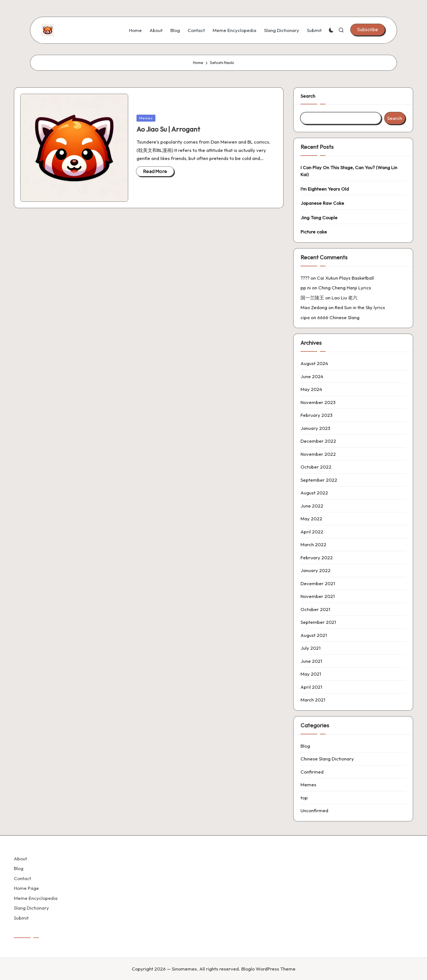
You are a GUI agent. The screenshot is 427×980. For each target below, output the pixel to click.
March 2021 (313, 700)
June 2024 (312, 376)
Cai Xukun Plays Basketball (345, 278)
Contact (23, 878)
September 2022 (319, 480)
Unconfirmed (314, 810)
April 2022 (312, 532)
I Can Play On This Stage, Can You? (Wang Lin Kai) (349, 171)
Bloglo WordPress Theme (268, 969)
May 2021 (311, 674)
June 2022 (312, 506)
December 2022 (318, 441)
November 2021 (318, 596)
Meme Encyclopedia (36, 898)
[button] (368, 29)
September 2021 (318, 622)
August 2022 (314, 493)
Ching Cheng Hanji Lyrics (345, 288)
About (20, 859)
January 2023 (315, 428)
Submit (21, 918)
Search (308, 96)
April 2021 (311, 687)
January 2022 (316, 570)
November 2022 (318, 454)
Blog (305, 746)
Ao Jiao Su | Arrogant (168, 129)
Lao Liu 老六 (345, 298)
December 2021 (318, 583)
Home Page (26, 888)
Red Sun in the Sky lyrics (360, 307)
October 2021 (315, 609)
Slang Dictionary (31, 908)
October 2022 (316, 467)
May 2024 (311, 389)
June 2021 (311, 661)
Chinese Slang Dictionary (327, 759)
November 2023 (318, 402)
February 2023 (316, 415)
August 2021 (314, 635)
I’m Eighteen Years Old (325, 189)
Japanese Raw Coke (322, 203)
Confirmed (312, 772)
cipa (305, 317)
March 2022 (313, 544)
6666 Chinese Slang (338, 317)
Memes (146, 118)
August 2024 (314, 363)
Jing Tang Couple (319, 217)
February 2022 (317, 557)
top (304, 798)
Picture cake (314, 232)
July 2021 (311, 648)
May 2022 (311, 519)
